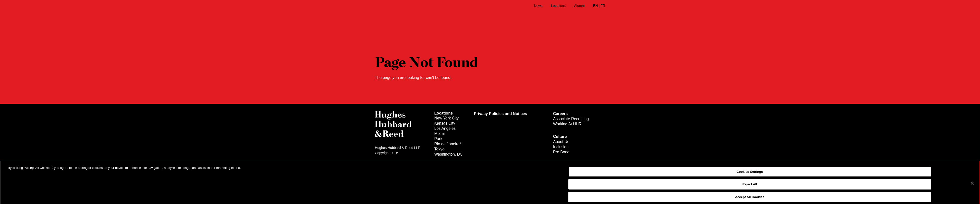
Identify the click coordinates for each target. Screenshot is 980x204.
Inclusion (561, 147)
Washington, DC (449, 154)
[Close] (972, 186)
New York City (447, 118)
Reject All (750, 187)
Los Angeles (445, 128)
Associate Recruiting (571, 119)
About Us (561, 142)
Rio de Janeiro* (448, 144)
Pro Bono (561, 152)
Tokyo (440, 149)
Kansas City (445, 123)
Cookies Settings (750, 175)
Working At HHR (567, 124)
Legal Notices (385, 162)
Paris (439, 139)
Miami (440, 134)
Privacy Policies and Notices (500, 114)
